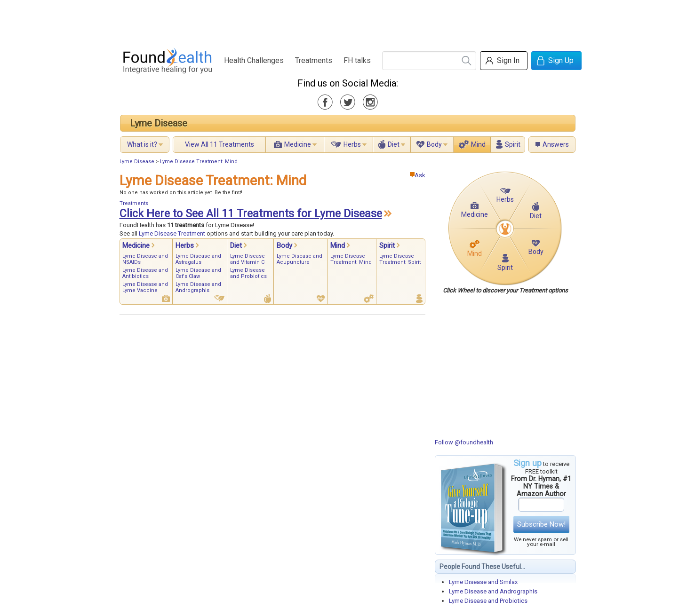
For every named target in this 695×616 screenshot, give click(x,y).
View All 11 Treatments (220, 144)
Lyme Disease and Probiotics (488, 601)
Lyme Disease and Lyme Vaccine (145, 287)
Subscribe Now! (541, 524)
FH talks (357, 60)
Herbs (352, 144)
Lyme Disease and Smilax (483, 582)
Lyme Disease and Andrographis (493, 591)
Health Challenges (254, 60)
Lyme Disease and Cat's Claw (198, 273)
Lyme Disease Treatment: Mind (199, 162)
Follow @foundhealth (464, 442)
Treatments (314, 60)
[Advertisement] (347, 21)
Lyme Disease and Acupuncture (300, 259)
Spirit (513, 144)
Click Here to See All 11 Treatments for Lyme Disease (251, 214)
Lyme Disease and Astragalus (198, 259)
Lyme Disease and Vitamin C (248, 259)
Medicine (298, 144)
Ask (418, 175)
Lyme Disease (159, 123)
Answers (556, 144)
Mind (478, 144)
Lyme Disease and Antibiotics (145, 273)
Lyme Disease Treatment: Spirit (400, 259)
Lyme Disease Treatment (172, 233)
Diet (394, 144)
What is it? (142, 144)
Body (434, 144)
